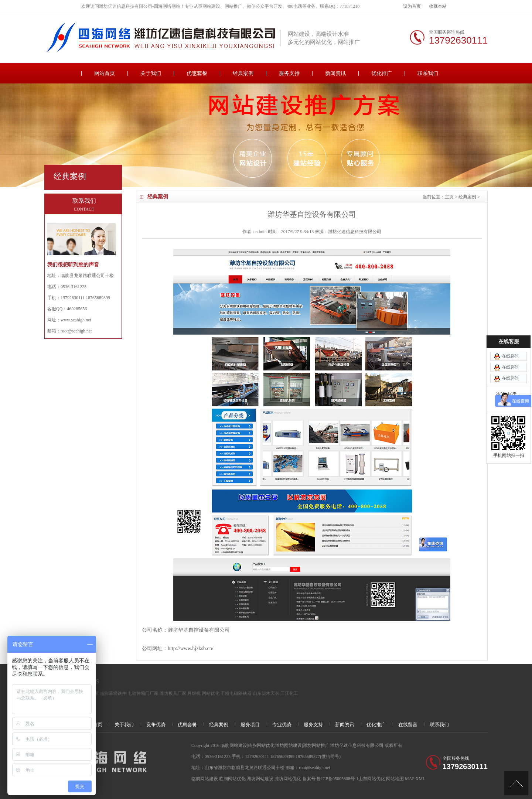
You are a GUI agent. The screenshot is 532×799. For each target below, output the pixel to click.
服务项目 (250, 725)
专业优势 (282, 725)
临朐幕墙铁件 (113, 693)
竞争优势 (156, 725)
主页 (449, 197)
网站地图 (395, 779)
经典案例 (243, 73)
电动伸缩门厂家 (143, 693)
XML (421, 779)
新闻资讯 (335, 73)
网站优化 (211, 693)
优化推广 (382, 73)
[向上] (516, 783)
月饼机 (194, 693)
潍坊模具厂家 (173, 693)
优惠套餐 (197, 73)
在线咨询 (511, 307)
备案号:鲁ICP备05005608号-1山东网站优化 (344, 779)
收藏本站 (438, 6)
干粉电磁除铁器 (236, 693)
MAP (410, 779)
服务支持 (289, 73)
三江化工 (289, 693)
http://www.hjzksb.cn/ (191, 648)
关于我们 (151, 73)
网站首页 (105, 73)
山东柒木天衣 (266, 693)
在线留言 (408, 725)
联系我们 (428, 73)
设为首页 (412, 6)
